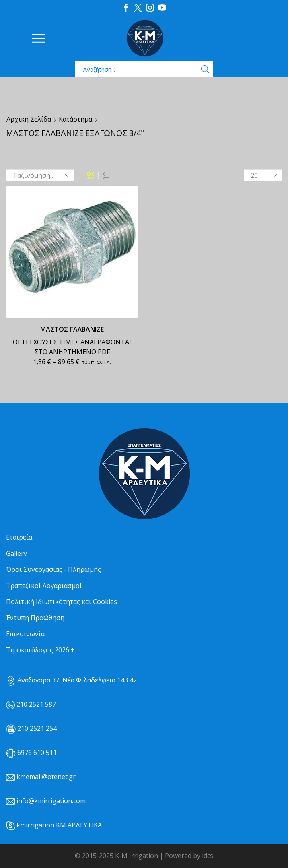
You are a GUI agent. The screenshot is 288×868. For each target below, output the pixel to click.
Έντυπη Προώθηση (35, 618)
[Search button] (205, 69)
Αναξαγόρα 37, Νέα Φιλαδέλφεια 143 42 (71, 680)
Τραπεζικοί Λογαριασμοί (44, 586)
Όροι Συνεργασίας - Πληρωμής (53, 569)
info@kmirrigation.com (51, 801)
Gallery (16, 553)
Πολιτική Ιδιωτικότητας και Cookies (62, 602)
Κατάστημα (75, 119)
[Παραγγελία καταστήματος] (40, 175)
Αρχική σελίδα (29, 119)
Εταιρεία (19, 537)
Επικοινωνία (25, 634)
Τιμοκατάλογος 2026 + (40, 650)
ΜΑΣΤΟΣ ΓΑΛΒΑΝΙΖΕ (72, 329)
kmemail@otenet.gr (46, 777)
